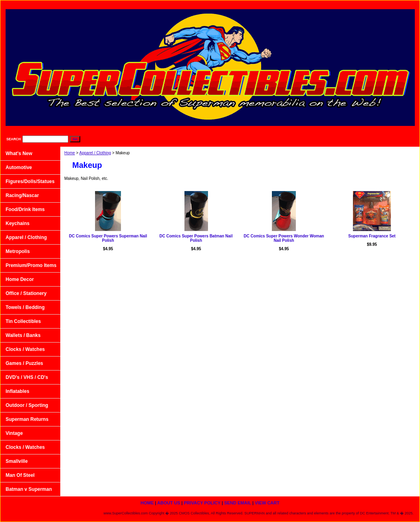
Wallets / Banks (23, 335)
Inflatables (17, 391)
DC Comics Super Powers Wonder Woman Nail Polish (284, 238)
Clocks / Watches (25, 349)
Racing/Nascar (22, 195)
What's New (19, 153)
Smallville (17, 461)
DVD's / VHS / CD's (27, 377)
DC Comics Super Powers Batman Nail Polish (196, 238)
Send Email (361, 4)
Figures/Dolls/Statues (30, 181)
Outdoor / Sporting (27, 405)
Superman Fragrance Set (372, 236)
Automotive (19, 167)
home (245, 4)
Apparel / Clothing (95, 153)
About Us (277, 4)
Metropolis (18, 251)
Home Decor (20, 279)
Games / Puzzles (24, 363)
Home (70, 153)
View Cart (399, 4)
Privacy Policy (319, 4)
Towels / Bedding (25, 307)
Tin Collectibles (23, 321)
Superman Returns (27, 419)
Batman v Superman (29, 489)
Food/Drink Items (25, 209)
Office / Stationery (26, 293)
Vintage (14, 433)
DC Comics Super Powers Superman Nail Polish (108, 238)
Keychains (18, 223)
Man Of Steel (20, 475)
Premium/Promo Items (31, 265)
